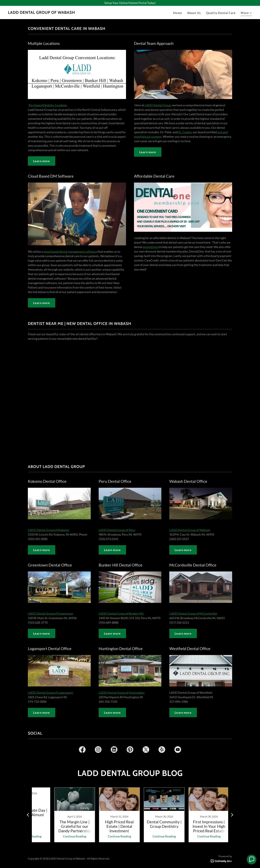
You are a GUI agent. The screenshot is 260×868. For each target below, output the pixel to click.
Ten (48, 105)
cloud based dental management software (70, 252)
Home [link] (178, 13)
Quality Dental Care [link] (221, 13)
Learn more (42, 161)
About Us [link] (194, 13)
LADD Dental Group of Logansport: (51, 693)
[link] (42, 13)
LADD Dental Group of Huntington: (122, 693)
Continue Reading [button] (63, 836)
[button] (246, 13)
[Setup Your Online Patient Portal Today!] (130, 3)
